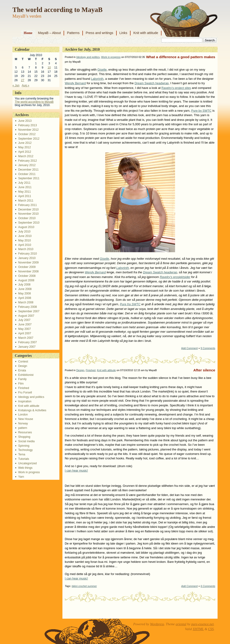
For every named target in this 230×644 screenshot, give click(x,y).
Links (123, 33)
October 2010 (27, 218)
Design (23, 366)
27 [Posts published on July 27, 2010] (23, 80)
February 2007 (27, 342)
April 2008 (25, 298)
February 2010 (27, 254)
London (23, 415)
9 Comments (208, 348)
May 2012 (24, 147)
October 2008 (27, 276)
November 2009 (28, 263)
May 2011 (24, 192)
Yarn (21, 477)
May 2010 (24, 240)
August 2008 (26, 280)
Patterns (73, 33)
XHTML (198, 629)
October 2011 (27, 174)
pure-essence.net (203, 624)
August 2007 (26, 316)
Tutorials (23, 459)
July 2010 (24, 232)
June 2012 (25, 143)
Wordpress (157, 624)
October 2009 (27, 267)
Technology (25, 450)
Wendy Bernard (75, 83)
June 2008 (25, 289)
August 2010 (26, 227)
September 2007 (29, 311)
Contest (23, 362)
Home (28, 33)
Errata (22, 370)
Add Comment (189, 348)
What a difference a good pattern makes (181, 57)
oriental (181, 624)
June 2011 (25, 187)
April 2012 (25, 152)
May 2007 (24, 329)
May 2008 (24, 293)
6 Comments (208, 586)
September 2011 (29, 178)
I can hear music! (76, 471)
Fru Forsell (25, 392)
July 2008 (24, 285)
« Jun (16, 85)
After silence (204, 370)
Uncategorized (27, 463)
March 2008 (26, 302)
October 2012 (27, 134)
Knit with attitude (146, 33)
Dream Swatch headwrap (151, 83)
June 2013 (25, 121)
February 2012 (27, 161)
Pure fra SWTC (130, 304)
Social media (26, 441)
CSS (211, 629)
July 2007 (24, 320)
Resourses (25, 432)
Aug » (25, 85)
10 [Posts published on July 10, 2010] (49, 68)
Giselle (102, 70)
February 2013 (27, 125)
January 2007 (27, 347)
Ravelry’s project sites (176, 88)
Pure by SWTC (201, 111)
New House (25, 419)
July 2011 (24, 183)
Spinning (24, 446)
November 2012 (28, 130)
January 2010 (27, 258)
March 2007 (26, 338)
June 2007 (25, 324)
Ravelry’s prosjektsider (175, 277)
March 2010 (26, 249)
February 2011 (27, 205)
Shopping (24, 437)
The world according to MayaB (57, 10)
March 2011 (26, 201)
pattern (23, 428)
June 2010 (25, 236)
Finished (23, 388)
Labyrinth (97, 79)
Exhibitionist (26, 375)
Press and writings (100, 33)
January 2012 (27, 165)
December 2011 (28, 170)
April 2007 (25, 333)
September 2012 (29, 139)
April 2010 (25, 245)
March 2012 (26, 156)
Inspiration (25, 401)
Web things (25, 468)
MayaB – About (50, 33)
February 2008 (27, 307)
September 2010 (29, 223)
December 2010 (28, 210)
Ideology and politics (31, 397)
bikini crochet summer (84, 586)
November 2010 (28, 214)
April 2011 (25, 196)
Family (22, 379)
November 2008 (28, 271)
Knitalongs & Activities (32, 410)
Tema (22, 454)
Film (21, 384)
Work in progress (29, 472)
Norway (23, 423)
